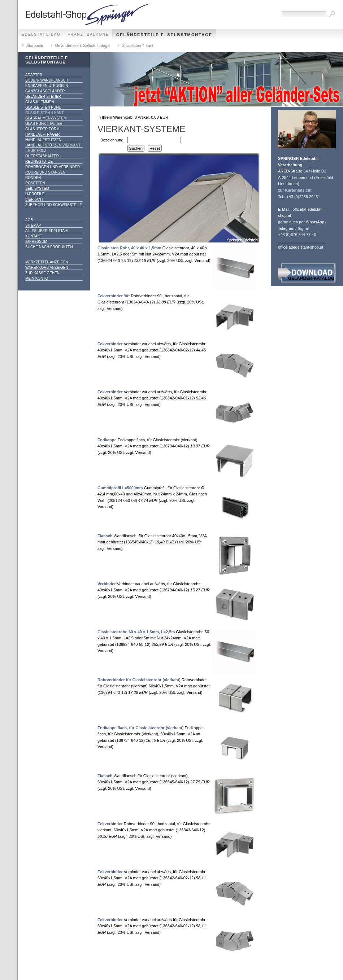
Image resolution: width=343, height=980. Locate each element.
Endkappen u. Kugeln (47, 86)
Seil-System (37, 189)
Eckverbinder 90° (114, 296)
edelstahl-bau (41, 34)
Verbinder (107, 584)
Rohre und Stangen (45, 172)
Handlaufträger (43, 134)
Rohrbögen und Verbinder (53, 167)
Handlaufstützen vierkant (53, 145)
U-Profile (35, 194)
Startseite (35, 45)
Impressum (36, 242)
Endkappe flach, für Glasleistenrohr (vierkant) (140, 728)
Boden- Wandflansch (47, 80)
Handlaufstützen (43, 140)
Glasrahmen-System (46, 118)
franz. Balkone (88, 34)
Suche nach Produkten (49, 247)
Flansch (105, 536)
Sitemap (33, 225)
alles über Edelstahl (47, 231)
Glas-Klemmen (40, 102)
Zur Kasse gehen (42, 273)
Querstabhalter (42, 156)
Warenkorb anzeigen (47, 268)
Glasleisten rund (43, 107)
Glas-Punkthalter (44, 124)
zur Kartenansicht (295, 190)
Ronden (33, 178)
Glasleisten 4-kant (138, 45)
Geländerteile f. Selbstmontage (164, 35)
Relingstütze (39, 161)
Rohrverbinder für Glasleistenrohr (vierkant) (139, 680)
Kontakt (34, 236)
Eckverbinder (110, 344)
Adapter (34, 75)
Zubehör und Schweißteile (54, 205)
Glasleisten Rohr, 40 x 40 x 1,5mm (129, 248)
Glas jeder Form (42, 129)
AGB (29, 220)
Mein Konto (37, 278)
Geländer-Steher (43, 97)
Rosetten (35, 183)
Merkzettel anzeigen (47, 262)
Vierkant (34, 199)
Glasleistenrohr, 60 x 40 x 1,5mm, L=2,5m (136, 632)
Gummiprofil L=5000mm (120, 488)
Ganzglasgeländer (45, 91)
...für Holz (36, 151)
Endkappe (107, 440)
